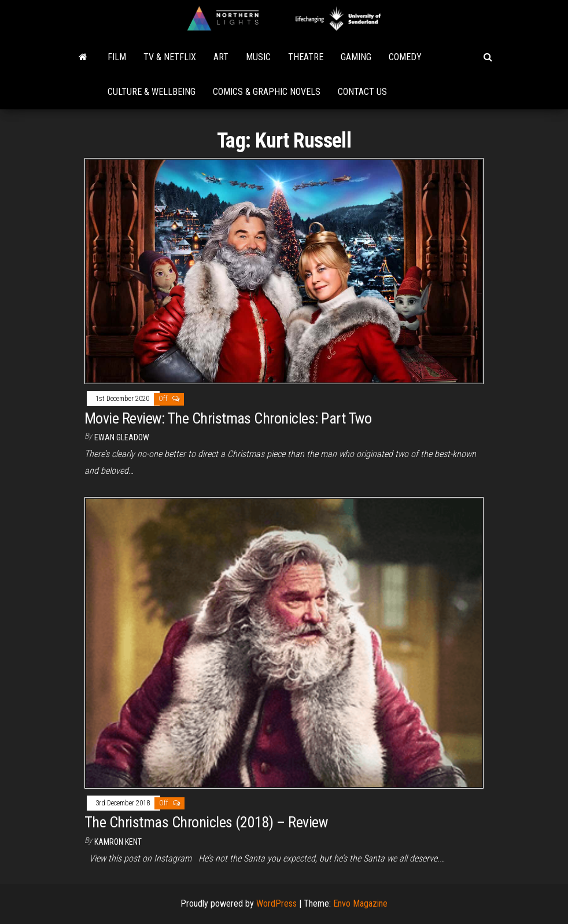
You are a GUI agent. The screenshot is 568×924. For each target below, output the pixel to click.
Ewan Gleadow (122, 437)
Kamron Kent (118, 842)
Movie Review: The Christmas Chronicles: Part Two (228, 418)
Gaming (356, 57)
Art (221, 57)
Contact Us (362, 92)
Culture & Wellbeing (152, 92)
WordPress (276, 903)
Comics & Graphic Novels (267, 92)
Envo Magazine (360, 903)
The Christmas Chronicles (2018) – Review (206, 822)
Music (258, 57)
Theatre (306, 57)
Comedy (405, 57)
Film (117, 57)
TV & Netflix (170, 57)
